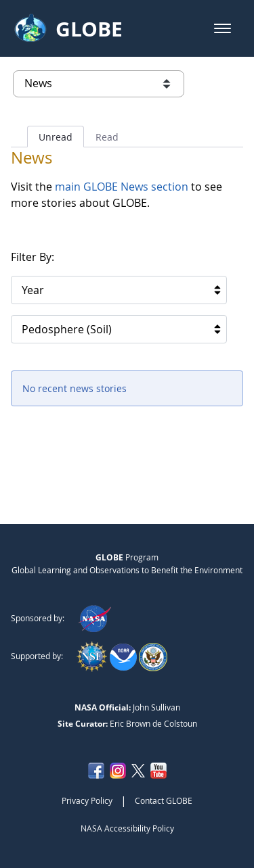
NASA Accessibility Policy (127, 828)
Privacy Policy (87, 800)
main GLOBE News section (120, 187)
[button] (223, 28)
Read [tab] (107, 137)
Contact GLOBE (164, 800)
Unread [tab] (56, 137)
